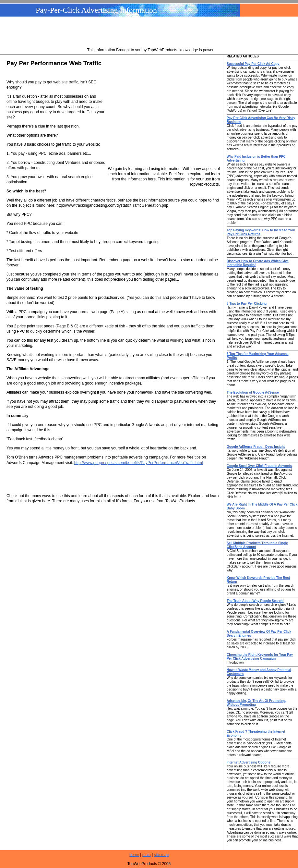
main (147, 855)
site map (161, 855)
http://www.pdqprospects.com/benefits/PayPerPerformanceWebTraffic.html (139, 463)
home (134, 855)
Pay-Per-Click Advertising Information (96, 10)
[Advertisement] (151, 33)
